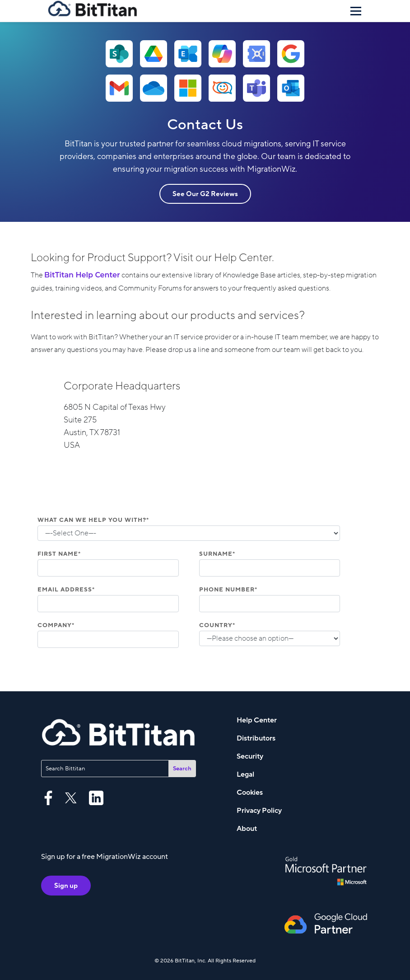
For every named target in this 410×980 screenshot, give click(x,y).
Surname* (217, 554)
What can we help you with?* (93, 520)
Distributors (256, 738)
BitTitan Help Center (82, 275)
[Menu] (356, 11)
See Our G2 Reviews (205, 194)
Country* (217, 625)
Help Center (257, 720)
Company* (56, 625)
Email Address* (66, 590)
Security (250, 756)
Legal (245, 774)
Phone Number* (228, 590)
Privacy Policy (259, 811)
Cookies (250, 792)
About (247, 829)
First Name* (59, 554)
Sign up (66, 886)
